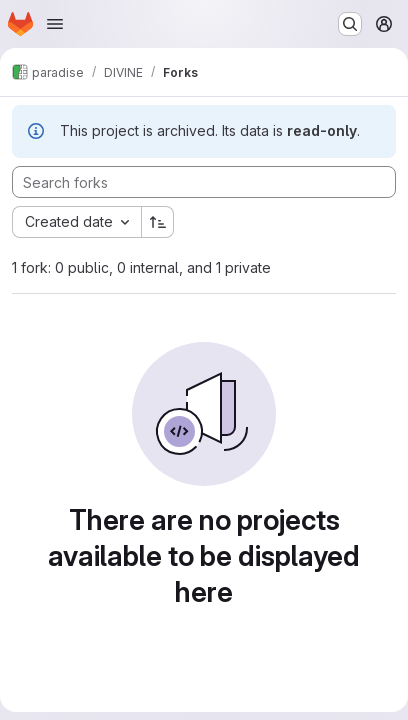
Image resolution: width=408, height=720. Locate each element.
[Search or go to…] (350, 24)
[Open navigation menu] (55, 24)
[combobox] (76, 222)
